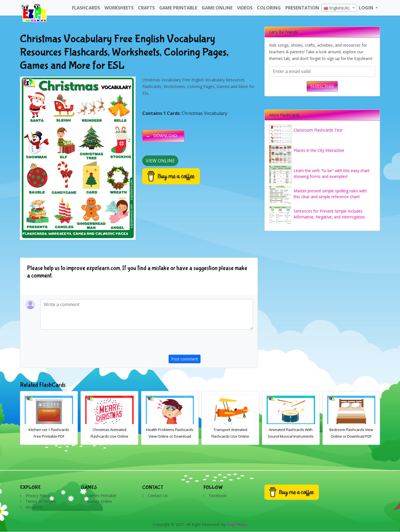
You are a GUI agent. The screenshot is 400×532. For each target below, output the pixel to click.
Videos (245, 8)
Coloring (269, 8)
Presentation (302, 8)
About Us (34, 507)
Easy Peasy (237, 524)
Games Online (99, 501)
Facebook (218, 496)
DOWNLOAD (165, 136)
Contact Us (158, 496)
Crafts (146, 8)
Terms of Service (41, 501)
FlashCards (86, 8)
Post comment (185, 359)
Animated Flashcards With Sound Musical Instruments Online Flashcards (351, 436)
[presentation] (211, 344)
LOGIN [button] (367, 8)
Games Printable (102, 496)
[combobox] (339, 8)
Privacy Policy (38, 496)
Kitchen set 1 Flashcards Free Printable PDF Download (109, 436)
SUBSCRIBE (322, 86)
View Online (160, 161)
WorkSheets (119, 8)
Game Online (217, 8)
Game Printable (178, 8)
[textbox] (339, 8)
